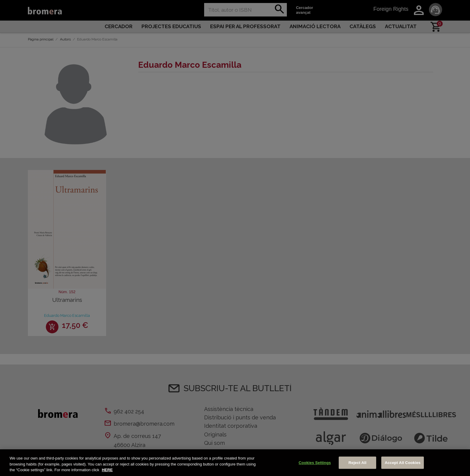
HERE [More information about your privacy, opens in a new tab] (107, 470)
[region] (235, 463)
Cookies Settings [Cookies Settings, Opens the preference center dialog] (315, 463)
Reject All (358, 463)
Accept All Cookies (403, 463)
